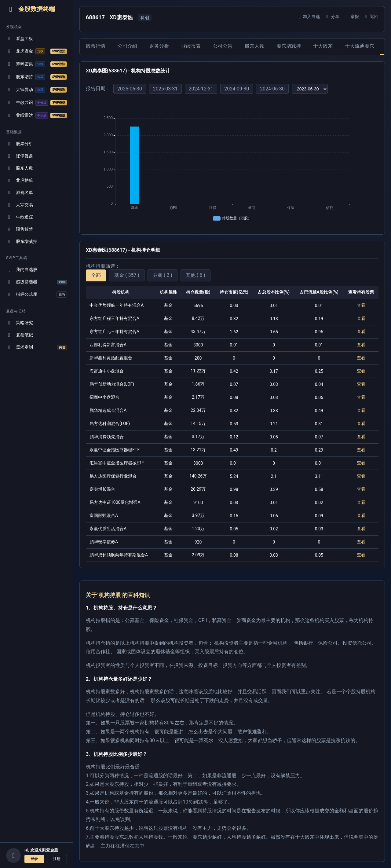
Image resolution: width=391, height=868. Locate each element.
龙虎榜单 (20, 180)
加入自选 (308, 16)
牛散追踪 (20, 217)
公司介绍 (127, 46)
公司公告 (223, 46)
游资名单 (20, 193)
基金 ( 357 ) (127, 275)
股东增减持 (22, 242)
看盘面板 (20, 39)
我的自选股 (22, 270)
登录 (34, 859)
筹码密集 (37, 64)
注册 (57, 859)
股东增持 (37, 77)
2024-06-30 (272, 89)
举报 (351, 16)
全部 (96, 275)
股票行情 (96, 46)
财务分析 (159, 46)
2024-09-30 (237, 89)
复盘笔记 (20, 335)
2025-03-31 (165, 89)
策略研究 (20, 323)
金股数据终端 (31, 9)
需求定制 (37, 347)
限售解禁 (20, 229)
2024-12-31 (201, 89)
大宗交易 (20, 205)
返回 (371, 16)
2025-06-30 (130, 89)
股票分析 (20, 144)
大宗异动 (37, 90)
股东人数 (20, 168)
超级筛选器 (37, 282)
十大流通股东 (360, 46)
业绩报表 (191, 46)
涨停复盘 (20, 156)
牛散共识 (37, 103)
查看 (361, 305)
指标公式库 (37, 295)
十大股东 (323, 46)
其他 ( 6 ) (195, 275)
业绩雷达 (37, 115)
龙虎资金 (37, 51)
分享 (332, 16)
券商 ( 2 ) (163, 275)
